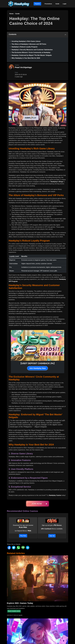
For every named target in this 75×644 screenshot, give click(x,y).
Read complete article (14, 611)
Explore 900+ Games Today (20, 603)
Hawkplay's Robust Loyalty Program (25, 47)
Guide (57, 4)
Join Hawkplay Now (37, 368)
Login (65, 4)
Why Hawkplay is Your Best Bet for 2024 (26, 58)
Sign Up (52, 536)
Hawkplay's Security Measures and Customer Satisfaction (32, 50)
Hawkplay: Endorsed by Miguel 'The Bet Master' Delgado (32, 55)
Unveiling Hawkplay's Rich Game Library (26, 41)
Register (37, 4)
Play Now (23, 536)
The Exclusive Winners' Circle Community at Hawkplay (31, 52)
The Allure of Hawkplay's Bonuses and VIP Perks (29, 44)
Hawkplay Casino (55, 495)
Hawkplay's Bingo (57, 182)
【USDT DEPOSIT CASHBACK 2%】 (37, 363)
